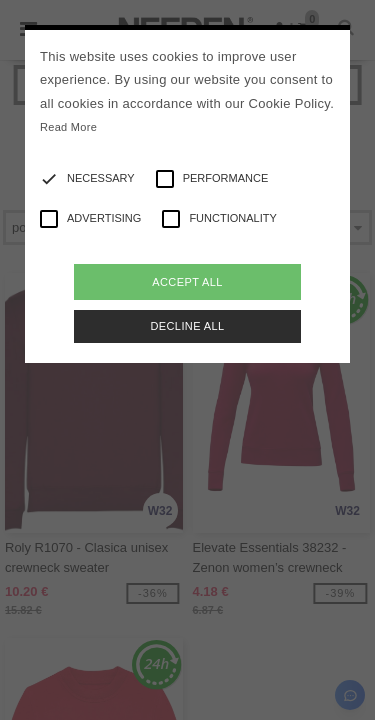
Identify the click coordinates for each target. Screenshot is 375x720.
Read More (68, 127)
